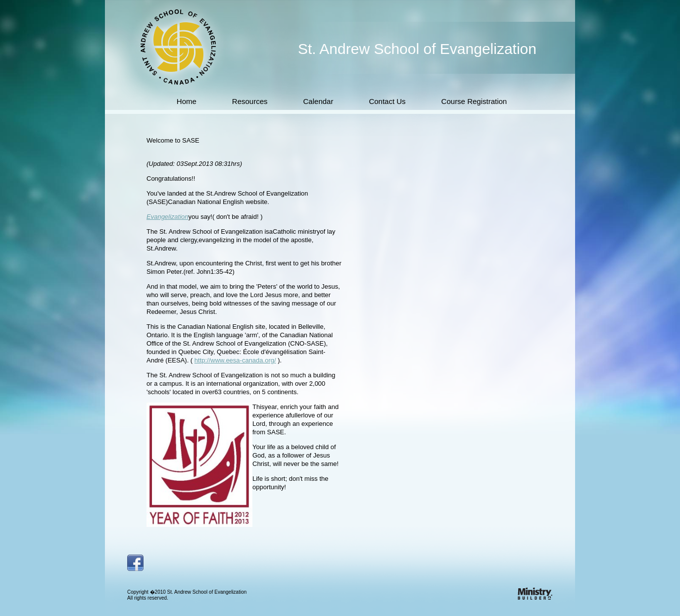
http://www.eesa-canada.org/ (235, 360)
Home (187, 101)
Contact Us (387, 101)
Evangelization (168, 217)
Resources (250, 101)
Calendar (318, 101)
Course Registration (474, 101)
